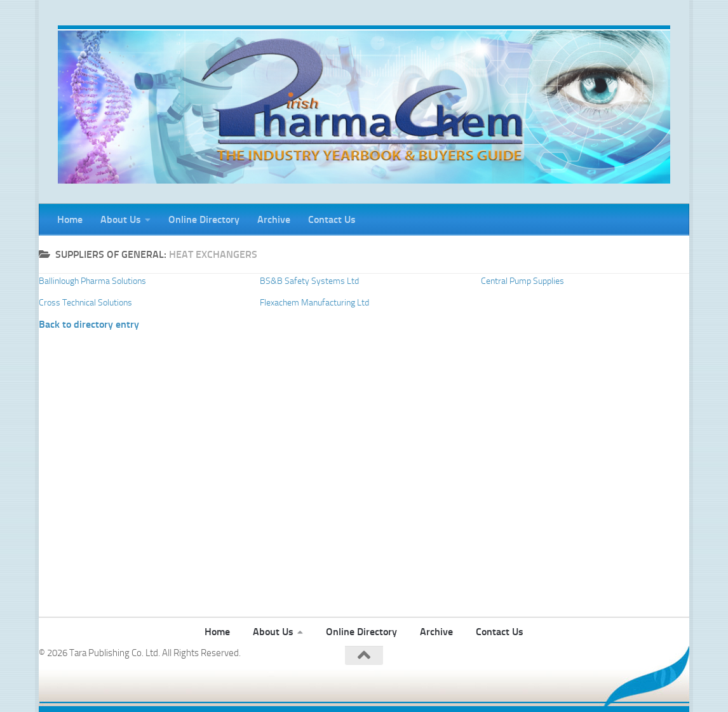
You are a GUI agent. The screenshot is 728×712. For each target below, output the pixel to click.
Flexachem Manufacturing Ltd (314, 303)
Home (70, 219)
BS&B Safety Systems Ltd (309, 281)
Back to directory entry (89, 324)
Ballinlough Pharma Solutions (92, 281)
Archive (274, 219)
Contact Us (332, 219)
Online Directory (204, 219)
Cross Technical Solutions (85, 303)
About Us (121, 219)
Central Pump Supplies (522, 281)
